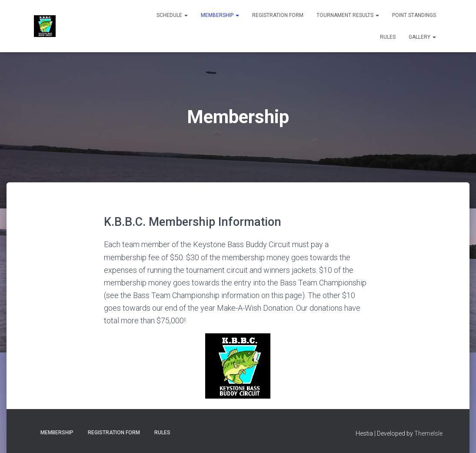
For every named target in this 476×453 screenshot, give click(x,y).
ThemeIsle (428, 433)
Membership (220, 15)
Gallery (422, 37)
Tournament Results (348, 15)
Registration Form (278, 15)
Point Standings (414, 15)
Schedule (172, 15)
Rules (388, 37)
